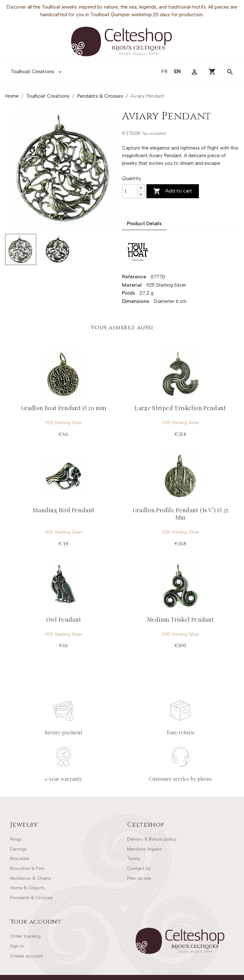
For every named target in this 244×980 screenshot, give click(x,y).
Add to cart (173, 191)
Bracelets (20, 859)
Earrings (19, 849)
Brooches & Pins (27, 868)
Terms (134, 859)
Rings (16, 839)
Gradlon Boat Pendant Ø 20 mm (64, 408)
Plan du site (139, 878)
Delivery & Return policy (152, 839)
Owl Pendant (64, 619)
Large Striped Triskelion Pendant (180, 408)
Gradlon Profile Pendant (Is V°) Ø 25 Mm (181, 514)
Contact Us (139, 868)
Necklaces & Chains (31, 878)
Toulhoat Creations (37, 72)
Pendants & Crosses (31, 898)
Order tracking (25, 936)
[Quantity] (130, 191)
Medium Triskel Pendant (181, 619)
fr (165, 71)
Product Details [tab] (144, 224)
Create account (27, 956)
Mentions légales (145, 849)
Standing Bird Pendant (64, 510)
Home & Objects (27, 888)
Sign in (17, 946)
